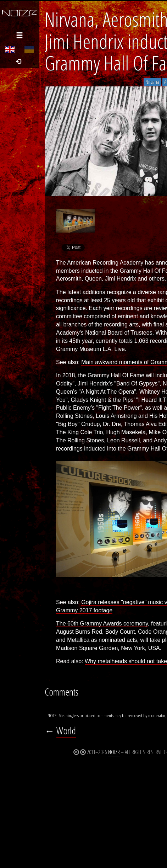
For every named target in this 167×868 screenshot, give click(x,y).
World (66, 731)
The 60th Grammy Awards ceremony (102, 624)
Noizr (114, 752)
